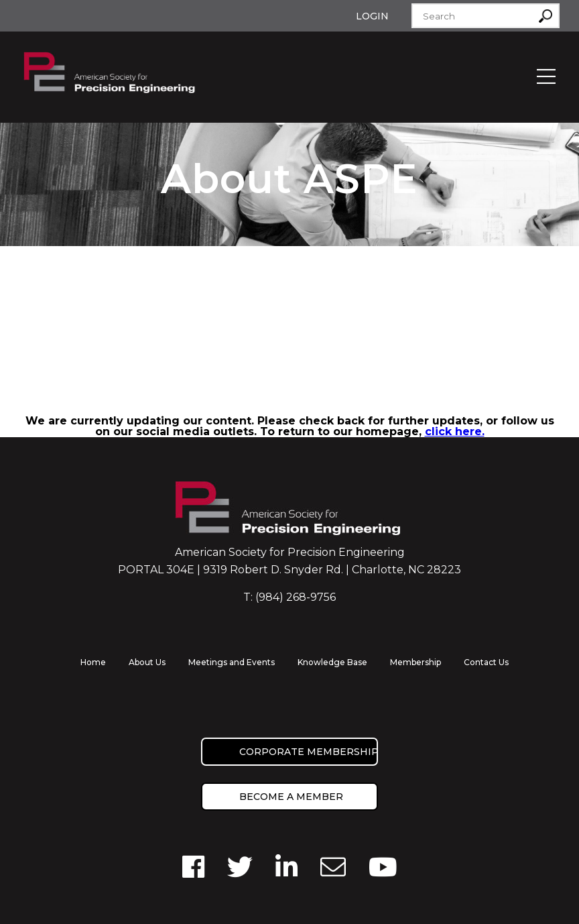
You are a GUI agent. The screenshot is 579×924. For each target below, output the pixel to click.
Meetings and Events (232, 662)
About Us (147, 662)
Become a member (291, 797)
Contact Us (486, 662)
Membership (415, 662)
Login (372, 16)
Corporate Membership (309, 752)
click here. (455, 431)
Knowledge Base (332, 662)
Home (93, 662)
